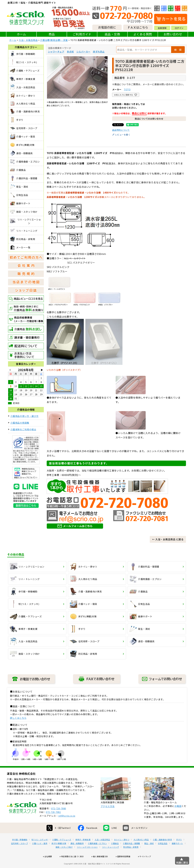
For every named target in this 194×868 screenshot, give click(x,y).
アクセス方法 (108, 816)
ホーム (21, 34)
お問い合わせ (173, 34)
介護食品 (115, 853)
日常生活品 (163, 853)
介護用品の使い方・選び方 (25, 416)
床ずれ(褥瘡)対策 (59, 853)
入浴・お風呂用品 (28, 40)
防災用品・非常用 (131, 857)
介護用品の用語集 (20, 423)
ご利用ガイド (82, 34)
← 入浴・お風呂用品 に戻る (168, 539)
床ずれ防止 (99, 52)
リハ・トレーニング (111, 857)
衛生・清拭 (149, 853)
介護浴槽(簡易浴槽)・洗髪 (54, 40)
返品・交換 (112, 34)
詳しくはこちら (18, 718)
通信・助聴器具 (77, 853)
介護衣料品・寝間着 (131, 853)
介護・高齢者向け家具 (162, 849)
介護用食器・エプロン (97, 853)
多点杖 (70, 52)
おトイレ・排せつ (122, 849)
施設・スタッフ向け (64, 857)
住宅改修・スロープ (20, 853)
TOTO (127, 89)
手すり (179, 849)
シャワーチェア (56, 52)
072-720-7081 (53, 822)
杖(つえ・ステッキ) (40, 849)
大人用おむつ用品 (141, 849)
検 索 (178, 50)
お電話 (178, 816)
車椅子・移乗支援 (83, 849)
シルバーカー (83, 52)
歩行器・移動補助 (20, 849)
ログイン (179, 28)
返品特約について (121, 130)
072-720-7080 (59, 818)
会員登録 (162, 28)
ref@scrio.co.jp (67, 825)
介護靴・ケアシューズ (62, 849)
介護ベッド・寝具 (40, 853)
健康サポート (177, 853)
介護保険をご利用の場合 (23, 429)
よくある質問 (143, 34)
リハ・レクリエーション (87, 857)
